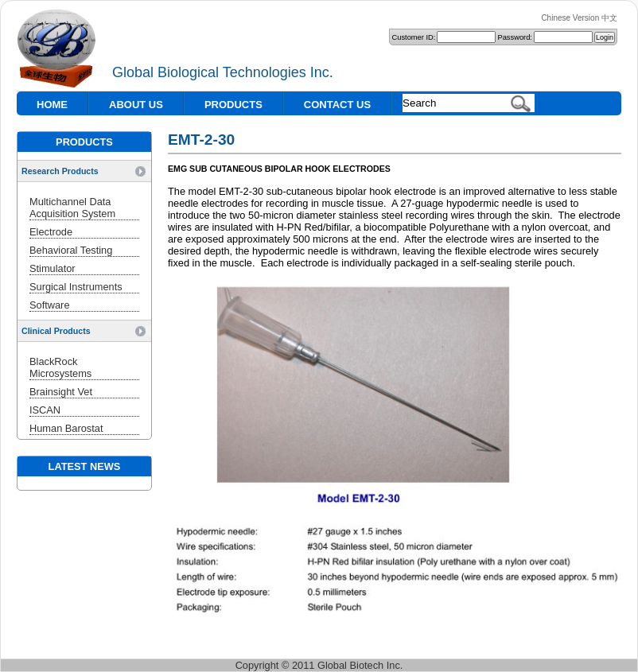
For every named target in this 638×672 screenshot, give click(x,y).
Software (50, 305)
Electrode (51, 232)
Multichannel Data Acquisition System (72, 208)
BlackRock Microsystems (60, 367)
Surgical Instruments (76, 287)
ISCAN (45, 410)
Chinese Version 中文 (579, 18)
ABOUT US (136, 105)
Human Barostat (66, 428)
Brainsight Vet (61, 392)
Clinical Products (56, 331)
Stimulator (53, 268)
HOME (52, 105)
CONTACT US (337, 105)
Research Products (60, 171)
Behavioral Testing (71, 250)
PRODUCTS (233, 105)
